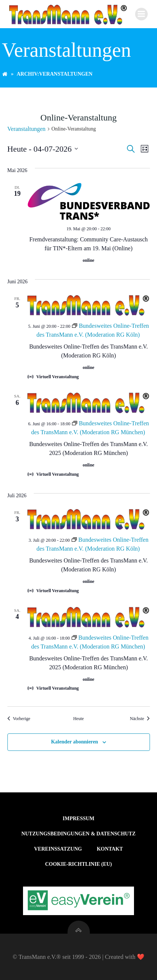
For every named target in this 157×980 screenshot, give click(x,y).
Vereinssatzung (58, 849)
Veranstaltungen (27, 129)
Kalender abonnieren (74, 742)
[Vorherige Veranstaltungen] (19, 719)
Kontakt (110, 849)
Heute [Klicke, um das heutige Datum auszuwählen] (78, 719)
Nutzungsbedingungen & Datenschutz (79, 834)
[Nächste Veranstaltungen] (140, 719)
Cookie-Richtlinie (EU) (78, 864)
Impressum (79, 819)
